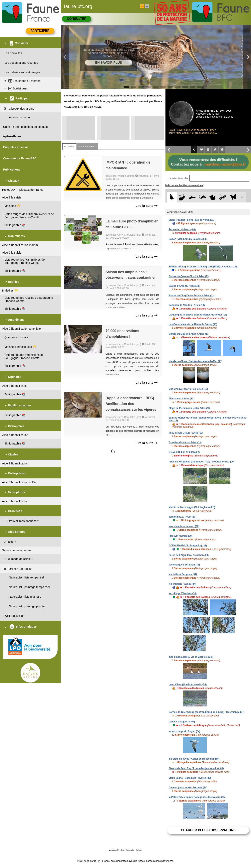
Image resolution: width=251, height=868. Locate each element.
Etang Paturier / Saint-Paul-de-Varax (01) (192, 220)
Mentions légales (116, 850)
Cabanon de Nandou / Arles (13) (187, 305)
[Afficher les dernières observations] (185, 185)
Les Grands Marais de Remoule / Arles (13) (193, 324)
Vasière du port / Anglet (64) (184, 731)
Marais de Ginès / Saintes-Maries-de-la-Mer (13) (196, 361)
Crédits (139, 850)
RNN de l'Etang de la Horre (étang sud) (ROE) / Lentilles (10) (203, 267)
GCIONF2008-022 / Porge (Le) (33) (188, 546)
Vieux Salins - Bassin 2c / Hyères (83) (190, 778)
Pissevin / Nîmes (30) (181, 536)
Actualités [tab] (69, 147)
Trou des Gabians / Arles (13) (185, 442)
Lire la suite (146, 206)
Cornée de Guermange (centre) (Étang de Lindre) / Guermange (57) (207, 712)
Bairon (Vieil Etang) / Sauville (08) (188, 239)
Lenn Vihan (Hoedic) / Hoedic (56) (188, 684)
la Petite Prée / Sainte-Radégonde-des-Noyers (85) (197, 797)
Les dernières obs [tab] (178, 178)
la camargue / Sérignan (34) (184, 565)
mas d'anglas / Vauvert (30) (184, 526)
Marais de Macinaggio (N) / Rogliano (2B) (192, 507)
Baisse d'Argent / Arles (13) (184, 286)
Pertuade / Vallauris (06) (182, 229)
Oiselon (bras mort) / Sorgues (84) (188, 788)
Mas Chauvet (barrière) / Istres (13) (188, 389)
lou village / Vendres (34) (183, 593)
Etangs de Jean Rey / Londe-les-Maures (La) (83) (196, 768)
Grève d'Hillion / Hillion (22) (184, 452)
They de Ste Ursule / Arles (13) (186, 433)
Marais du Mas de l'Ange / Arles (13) (189, 334)
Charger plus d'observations (208, 830)
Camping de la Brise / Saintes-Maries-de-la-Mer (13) (198, 315)
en (147, 6)
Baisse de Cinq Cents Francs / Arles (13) (192, 296)
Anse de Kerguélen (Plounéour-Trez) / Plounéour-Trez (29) (202, 462)
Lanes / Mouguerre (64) (182, 722)
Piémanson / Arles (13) (181, 399)
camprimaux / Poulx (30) (182, 517)
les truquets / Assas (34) (182, 584)
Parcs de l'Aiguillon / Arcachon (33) (189, 555)
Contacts (130, 850)
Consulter (77, 19)
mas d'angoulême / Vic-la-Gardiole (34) (191, 657)
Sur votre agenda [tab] (87, 147)
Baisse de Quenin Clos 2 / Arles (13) (189, 276)
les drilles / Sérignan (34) (183, 574)
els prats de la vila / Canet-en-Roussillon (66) (194, 759)
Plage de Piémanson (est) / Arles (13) (190, 408)
